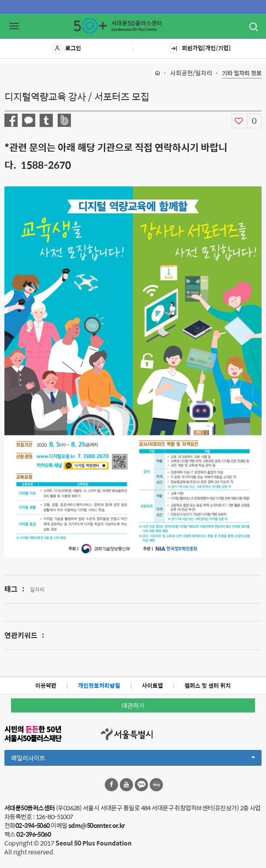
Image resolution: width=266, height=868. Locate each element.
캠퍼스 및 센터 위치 (208, 685)
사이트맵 (152, 685)
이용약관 (46, 685)
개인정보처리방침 (99, 685)
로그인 (66, 48)
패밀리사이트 (133, 759)
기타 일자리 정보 (242, 73)
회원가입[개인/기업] (200, 48)
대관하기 (133, 705)
